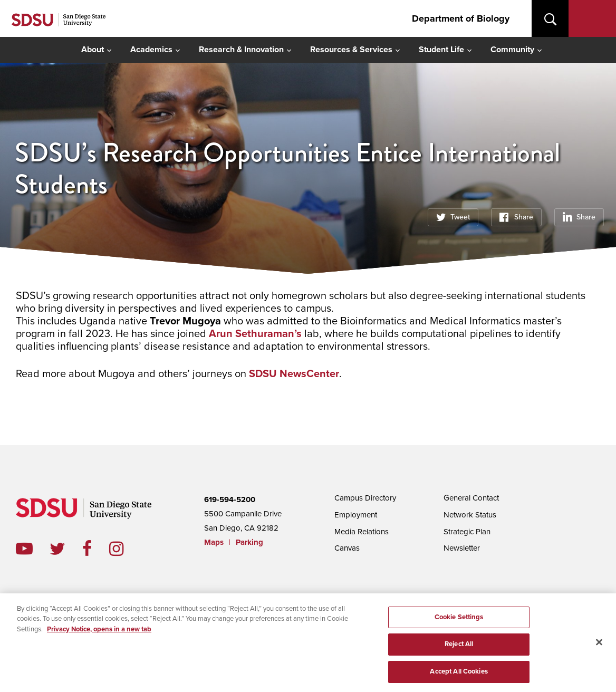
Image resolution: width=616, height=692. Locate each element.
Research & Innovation (241, 50)
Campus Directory (365, 498)
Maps (214, 542)
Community (512, 50)
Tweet (460, 217)
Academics (151, 50)
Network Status (470, 515)
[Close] (599, 645)
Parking (249, 542)
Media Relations (362, 532)
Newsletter (462, 548)
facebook (96, 549)
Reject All (459, 647)
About (93, 50)
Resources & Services (351, 50)
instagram (125, 549)
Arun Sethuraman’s (255, 334)
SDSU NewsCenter (294, 374)
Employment (356, 515)
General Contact (471, 498)
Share (524, 217)
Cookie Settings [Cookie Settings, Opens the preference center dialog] (459, 619)
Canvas (347, 548)
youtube (24, 549)
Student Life (441, 50)
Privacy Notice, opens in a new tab (99, 631)
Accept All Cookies (459, 674)
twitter (66, 549)
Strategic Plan (467, 532)
